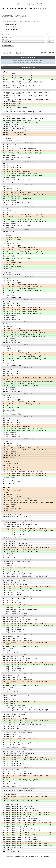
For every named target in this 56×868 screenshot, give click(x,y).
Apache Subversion (29, 856)
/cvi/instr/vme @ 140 (11, 27)
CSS (47, 856)
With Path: (5, 39)
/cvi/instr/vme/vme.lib (28, 58)
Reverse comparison (11, 30)
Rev (48, 35)
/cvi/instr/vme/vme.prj (29, 67)
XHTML (43, 856)
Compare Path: (6, 35)
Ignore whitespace (48, 53)
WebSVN (16, 856)
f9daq (42, 8)
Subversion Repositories (18, 8)
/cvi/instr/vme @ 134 (11, 24)
